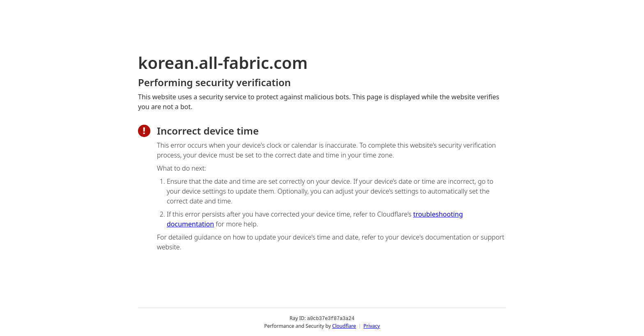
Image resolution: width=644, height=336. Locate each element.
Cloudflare (344, 326)
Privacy (372, 326)
